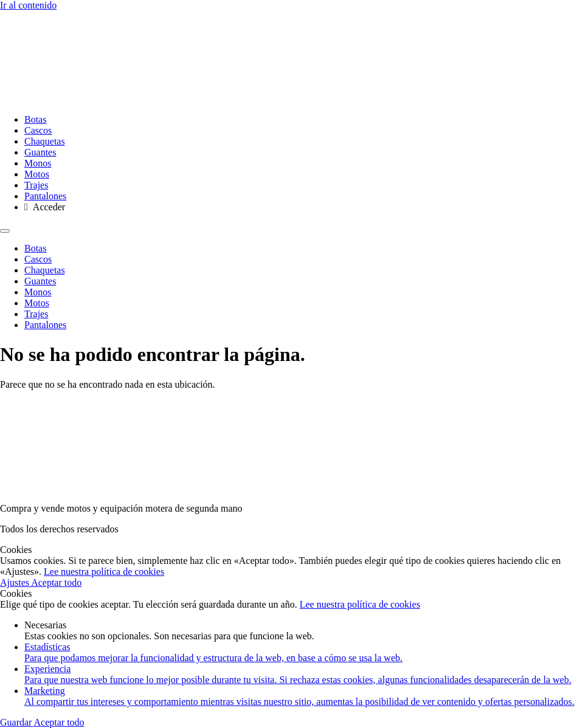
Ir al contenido (28, 5)
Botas (35, 119)
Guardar (17, 722)
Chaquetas (45, 141)
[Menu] (5, 231)
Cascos (38, 130)
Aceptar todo (56, 582)
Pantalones (45, 196)
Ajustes (16, 582)
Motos (37, 174)
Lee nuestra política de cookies (104, 572)
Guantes (40, 152)
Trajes (36, 185)
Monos (38, 163)
